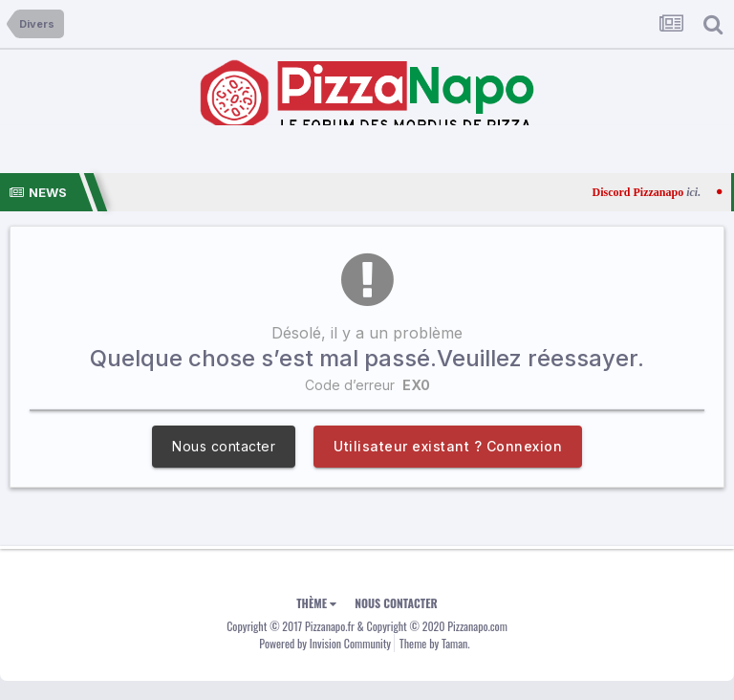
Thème (316, 603)
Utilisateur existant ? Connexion (448, 446)
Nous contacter (224, 446)
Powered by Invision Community (325, 643)
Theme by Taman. (435, 643)
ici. (711, 192)
